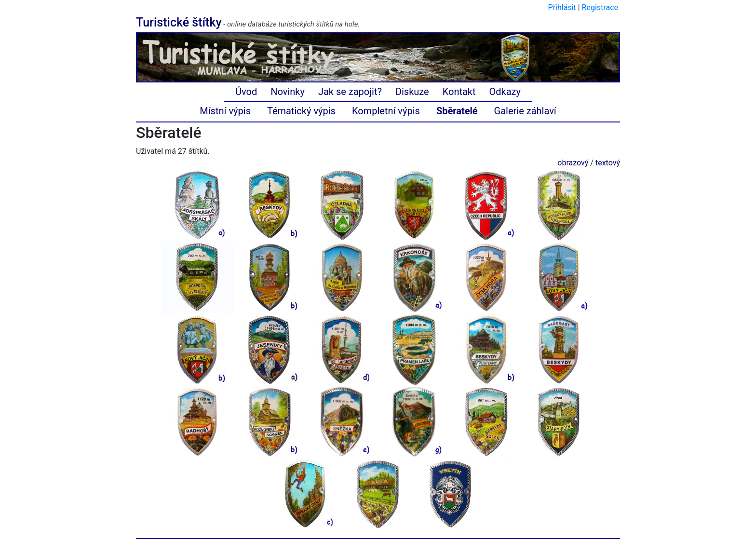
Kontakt (459, 92)
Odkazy (505, 92)
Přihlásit (562, 7)
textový (608, 163)
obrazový (573, 163)
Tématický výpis (301, 111)
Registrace (600, 7)
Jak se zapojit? (350, 92)
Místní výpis (225, 111)
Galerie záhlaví (525, 111)
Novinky (288, 92)
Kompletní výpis (386, 111)
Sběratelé (457, 111)
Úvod (246, 92)
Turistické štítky (179, 22)
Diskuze (412, 92)
